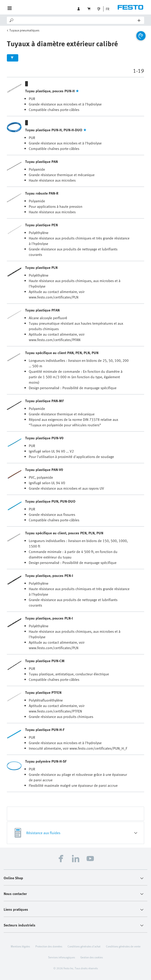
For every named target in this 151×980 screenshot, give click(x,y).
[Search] (76, 20)
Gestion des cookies (92, 957)
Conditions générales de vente (123, 946)
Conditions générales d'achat (84, 946)
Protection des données (49, 946)
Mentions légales (20, 946)
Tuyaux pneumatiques (24, 30)
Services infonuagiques (62, 957)
